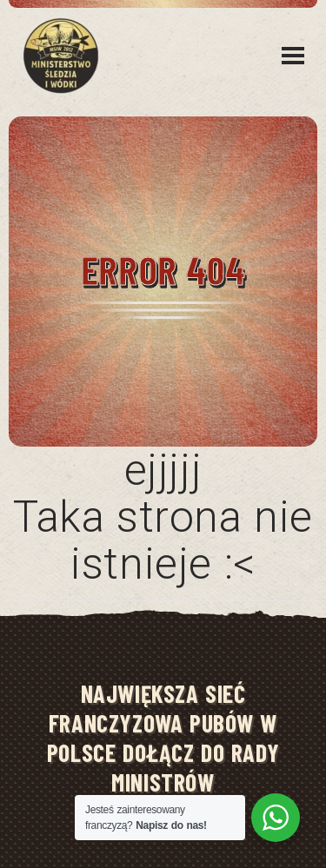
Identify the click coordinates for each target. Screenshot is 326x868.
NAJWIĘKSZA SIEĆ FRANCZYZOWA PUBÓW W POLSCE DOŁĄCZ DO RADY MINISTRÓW (163, 738)
